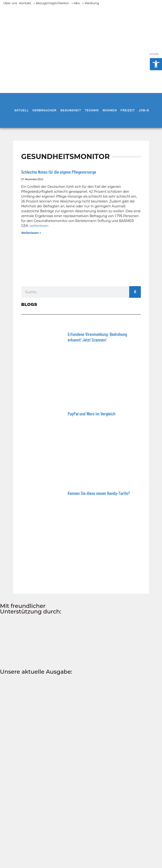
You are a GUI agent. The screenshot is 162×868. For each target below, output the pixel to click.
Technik (92, 110)
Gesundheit (71, 110)
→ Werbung (90, 3)
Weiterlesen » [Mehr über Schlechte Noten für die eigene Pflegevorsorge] (31, 233)
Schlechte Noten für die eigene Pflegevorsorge (59, 172)
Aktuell (22, 110)
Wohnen (110, 110)
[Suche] (135, 292)
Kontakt (25, 3)
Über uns (10, 3)
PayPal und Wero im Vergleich (92, 414)
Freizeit (128, 110)
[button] (156, 64)
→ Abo (76, 3)
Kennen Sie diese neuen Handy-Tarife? (99, 493)
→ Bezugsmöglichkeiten (51, 3)
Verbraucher (44, 110)
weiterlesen (39, 226)
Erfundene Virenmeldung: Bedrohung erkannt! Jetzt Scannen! (97, 337)
